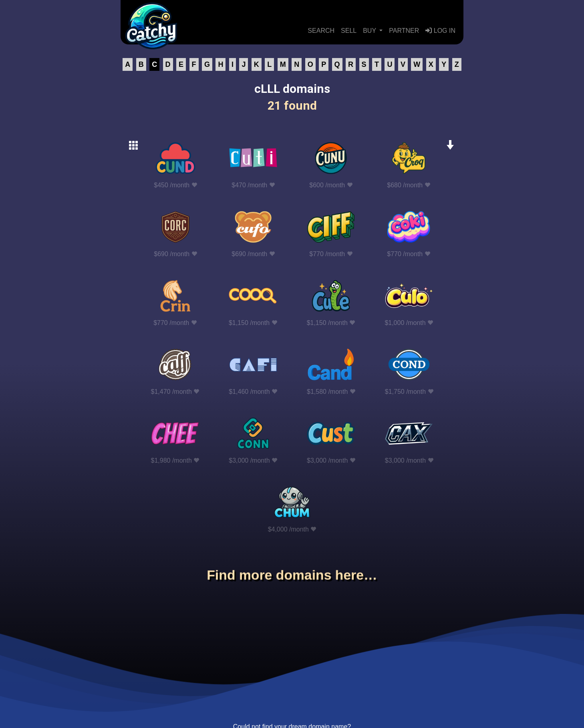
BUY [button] (370, 31)
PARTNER (404, 31)
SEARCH (321, 31)
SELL (349, 31)
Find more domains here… (292, 575)
